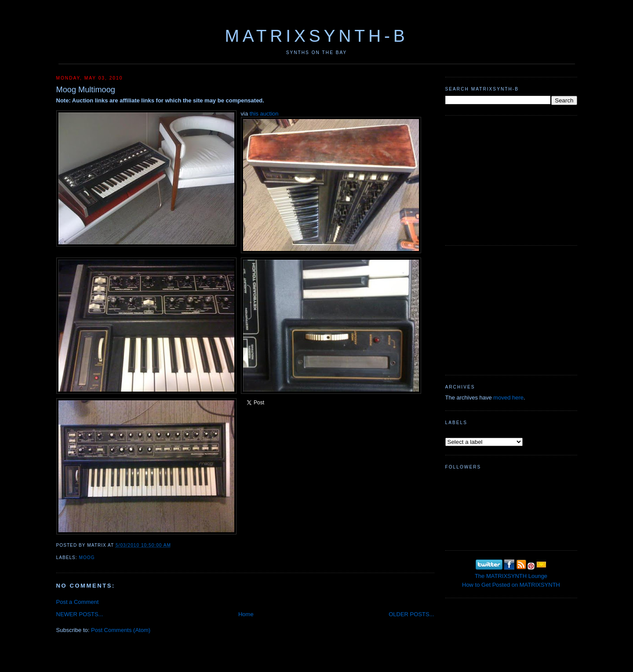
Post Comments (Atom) (121, 630)
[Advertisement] (511, 179)
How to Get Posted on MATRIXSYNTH (511, 585)
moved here (508, 398)
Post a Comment (78, 602)
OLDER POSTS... (411, 614)
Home (246, 614)
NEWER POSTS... (80, 614)
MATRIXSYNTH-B (316, 36)
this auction (264, 114)
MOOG (87, 558)
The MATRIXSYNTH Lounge (511, 576)
